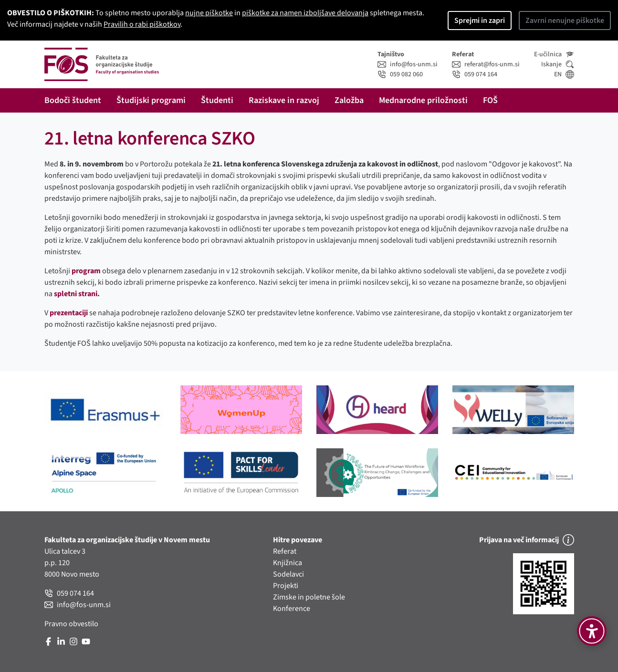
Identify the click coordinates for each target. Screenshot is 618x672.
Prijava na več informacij (527, 540)
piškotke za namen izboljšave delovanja (305, 13)
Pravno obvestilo (71, 624)
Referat (285, 551)
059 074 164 (475, 74)
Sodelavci (288, 574)
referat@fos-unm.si (486, 64)
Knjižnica (288, 563)
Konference (292, 609)
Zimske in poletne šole (309, 597)
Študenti (217, 100)
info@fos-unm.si (408, 64)
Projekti (286, 586)
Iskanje (558, 64)
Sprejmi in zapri (480, 21)
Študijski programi (151, 100)
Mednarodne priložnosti (423, 100)
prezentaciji (69, 313)
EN (564, 74)
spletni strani (76, 294)
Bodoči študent (73, 100)
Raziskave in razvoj (284, 100)
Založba (349, 100)
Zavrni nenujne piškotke (565, 21)
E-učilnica (554, 54)
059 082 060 (400, 74)
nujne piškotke (209, 13)
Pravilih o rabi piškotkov (142, 24)
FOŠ (490, 100)
